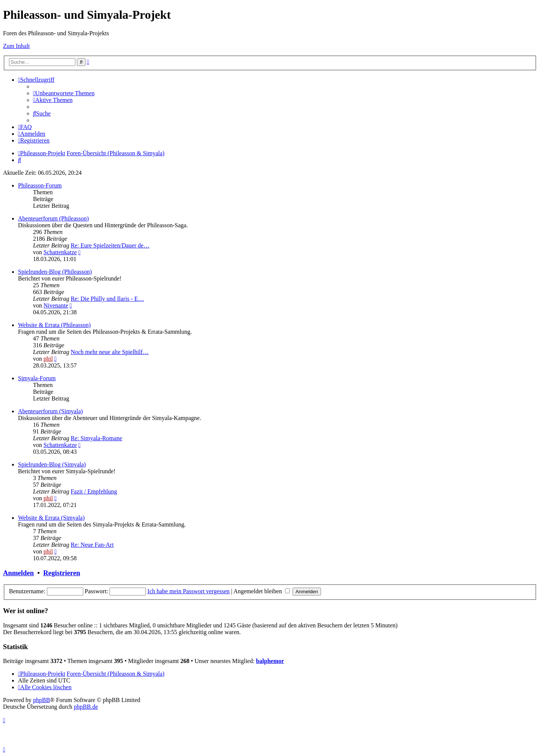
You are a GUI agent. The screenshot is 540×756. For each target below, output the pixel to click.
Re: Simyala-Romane (96, 438)
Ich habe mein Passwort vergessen (188, 591)
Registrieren (61, 573)
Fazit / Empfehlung (94, 491)
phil (48, 359)
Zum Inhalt (16, 46)
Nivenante (56, 305)
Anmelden (18, 573)
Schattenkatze (60, 252)
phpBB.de (86, 707)
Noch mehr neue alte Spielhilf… (109, 352)
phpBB (41, 700)
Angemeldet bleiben (262, 591)
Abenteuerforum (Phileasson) (53, 218)
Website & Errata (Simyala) (51, 518)
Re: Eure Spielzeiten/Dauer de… (110, 245)
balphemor (270, 661)
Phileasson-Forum (40, 185)
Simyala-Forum (37, 378)
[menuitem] (64, 93)
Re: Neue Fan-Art (92, 545)
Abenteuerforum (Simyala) (50, 411)
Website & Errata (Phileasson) (54, 325)
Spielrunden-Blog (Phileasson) (55, 272)
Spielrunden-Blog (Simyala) (52, 464)
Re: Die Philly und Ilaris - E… (107, 299)
